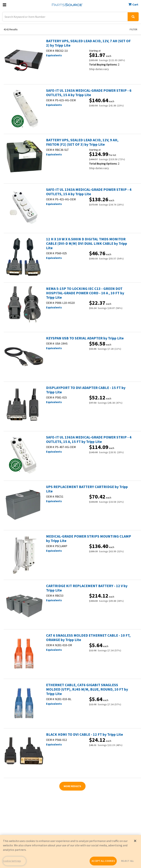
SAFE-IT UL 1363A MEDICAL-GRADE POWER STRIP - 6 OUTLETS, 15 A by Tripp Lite (89, 93)
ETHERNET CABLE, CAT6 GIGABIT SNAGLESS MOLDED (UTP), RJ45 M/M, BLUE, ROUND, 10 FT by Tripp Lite (87, 689)
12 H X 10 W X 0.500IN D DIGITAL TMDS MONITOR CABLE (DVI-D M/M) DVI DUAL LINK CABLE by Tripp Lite (87, 243)
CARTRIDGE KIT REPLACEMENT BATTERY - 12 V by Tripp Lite (87, 588)
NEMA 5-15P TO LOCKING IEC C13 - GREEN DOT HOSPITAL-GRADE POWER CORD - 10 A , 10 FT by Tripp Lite (85, 293)
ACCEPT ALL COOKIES (103, 861)
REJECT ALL (127, 861)
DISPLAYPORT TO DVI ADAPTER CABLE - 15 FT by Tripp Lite (86, 390)
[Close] (135, 841)
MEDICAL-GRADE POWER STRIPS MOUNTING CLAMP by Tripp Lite (89, 538)
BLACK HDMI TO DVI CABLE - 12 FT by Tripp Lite (85, 734)
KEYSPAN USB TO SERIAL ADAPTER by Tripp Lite (85, 338)
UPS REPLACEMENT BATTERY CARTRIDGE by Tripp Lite (87, 489)
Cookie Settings (12, 861)
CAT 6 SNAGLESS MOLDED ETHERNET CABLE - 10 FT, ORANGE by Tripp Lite (88, 638)
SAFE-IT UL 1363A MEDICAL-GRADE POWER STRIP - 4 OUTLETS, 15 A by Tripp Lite (89, 192)
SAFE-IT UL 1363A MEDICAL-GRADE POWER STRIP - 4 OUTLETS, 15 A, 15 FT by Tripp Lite (89, 439)
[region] (70, 851)
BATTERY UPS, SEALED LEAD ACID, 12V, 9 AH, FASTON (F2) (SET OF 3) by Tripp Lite (82, 142)
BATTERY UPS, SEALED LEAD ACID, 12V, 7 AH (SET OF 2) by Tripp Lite (88, 43)
